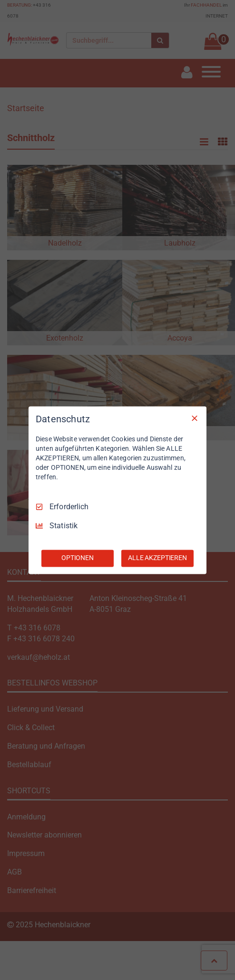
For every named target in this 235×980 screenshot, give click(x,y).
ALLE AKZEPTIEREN (157, 558)
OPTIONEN (78, 558)
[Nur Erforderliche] (195, 418)
